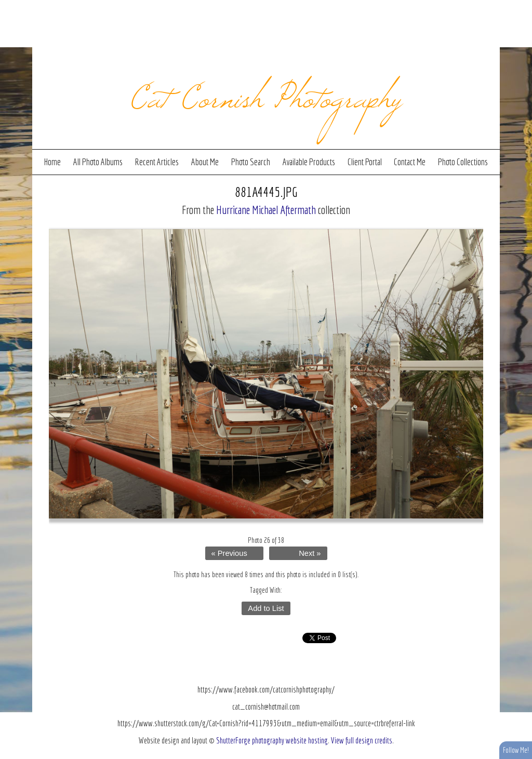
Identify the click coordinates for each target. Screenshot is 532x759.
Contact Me (410, 162)
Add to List (266, 608)
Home (52, 162)
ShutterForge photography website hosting (272, 740)
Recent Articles (157, 162)
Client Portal (365, 162)
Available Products (309, 162)
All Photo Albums (98, 162)
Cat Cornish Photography (266, 95)
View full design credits (362, 740)
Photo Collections (463, 162)
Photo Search (251, 162)
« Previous (229, 553)
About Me (205, 162)
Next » (310, 553)
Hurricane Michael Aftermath (266, 210)
